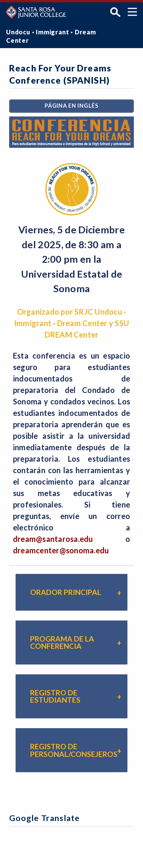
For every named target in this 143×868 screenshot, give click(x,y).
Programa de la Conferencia (62, 642)
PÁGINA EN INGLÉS (71, 106)
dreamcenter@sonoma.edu (61, 550)
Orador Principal (66, 592)
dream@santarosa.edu (53, 539)
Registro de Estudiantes (55, 696)
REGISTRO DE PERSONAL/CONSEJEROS (74, 750)
